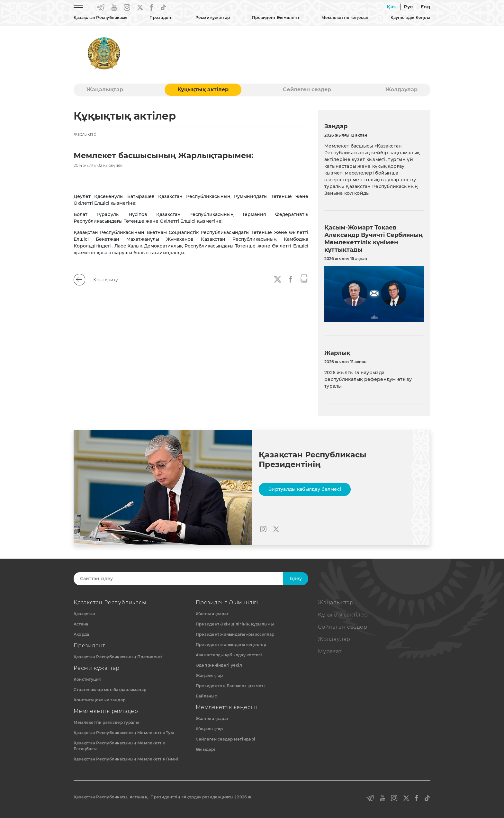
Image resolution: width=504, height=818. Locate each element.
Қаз (391, 7)
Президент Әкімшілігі (276, 18)
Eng (426, 7)
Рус (408, 7)
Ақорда (81, 634)
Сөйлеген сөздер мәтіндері (225, 739)
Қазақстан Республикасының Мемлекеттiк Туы (124, 733)
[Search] (184, 579)
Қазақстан (84, 614)
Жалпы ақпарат (212, 614)
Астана (81, 624)
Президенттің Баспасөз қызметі (230, 686)
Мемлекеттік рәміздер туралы (106, 722)
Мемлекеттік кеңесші (345, 18)
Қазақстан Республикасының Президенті (118, 657)
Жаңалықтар (105, 90)
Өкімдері (206, 749)
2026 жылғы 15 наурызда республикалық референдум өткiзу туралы (368, 379)
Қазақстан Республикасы (100, 18)
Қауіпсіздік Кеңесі (410, 18)
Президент (161, 18)
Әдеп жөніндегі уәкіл (219, 665)
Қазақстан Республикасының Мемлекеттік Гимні (126, 759)
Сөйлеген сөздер (307, 90)
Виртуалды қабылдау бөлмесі (305, 489)
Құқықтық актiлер (203, 90)
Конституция (87, 679)
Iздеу (296, 579)
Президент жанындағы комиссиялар (235, 634)
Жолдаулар (401, 90)
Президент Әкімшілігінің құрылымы (235, 624)
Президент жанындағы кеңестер (231, 645)
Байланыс (206, 696)
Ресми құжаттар (213, 18)
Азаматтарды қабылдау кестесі (229, 655)
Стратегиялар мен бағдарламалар (110, 690)
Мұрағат (330, 651)
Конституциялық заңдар (99, 700)
